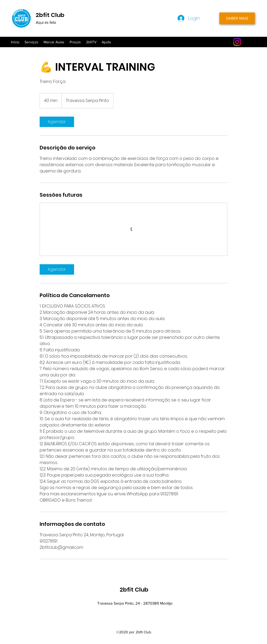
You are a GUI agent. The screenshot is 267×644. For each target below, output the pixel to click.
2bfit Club (50, 15)
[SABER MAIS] (237, 18)
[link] (57, 122)
